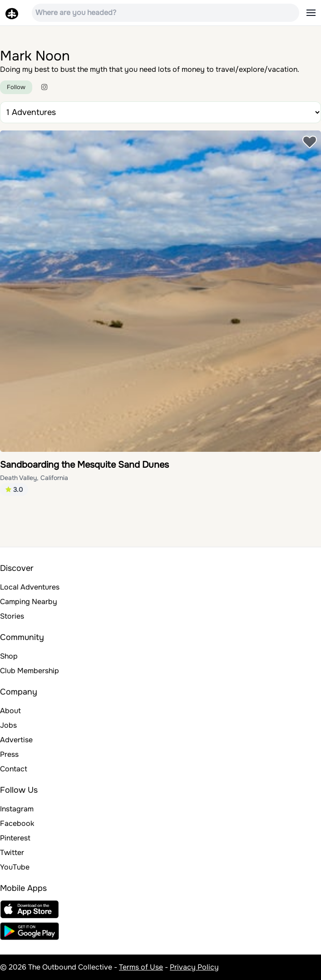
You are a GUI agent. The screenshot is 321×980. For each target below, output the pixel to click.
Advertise (16, 740)
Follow (16, 87)
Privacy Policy (194, 967)
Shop (9, 656)
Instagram (17, 809)
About (10, 711)
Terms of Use (141, 967)
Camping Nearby (29, 602)
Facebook (17, 823)
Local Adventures (30, 587)
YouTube (15, 867)
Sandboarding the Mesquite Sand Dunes (84, 465)
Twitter (12, 852)
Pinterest (15, 838)
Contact (14, 769)
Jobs (8, 725)
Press (9, 754)
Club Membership (30, 671)
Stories (12, 616)
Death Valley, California (34, 478)
